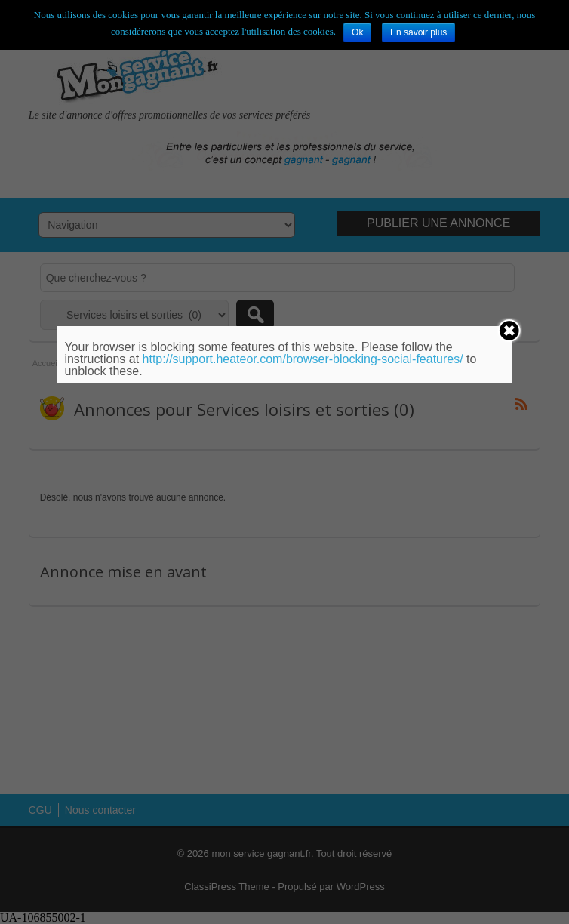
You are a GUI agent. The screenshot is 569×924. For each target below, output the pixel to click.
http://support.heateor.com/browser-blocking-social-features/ (303, 359)
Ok (357, 32)
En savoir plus (418, 32)
